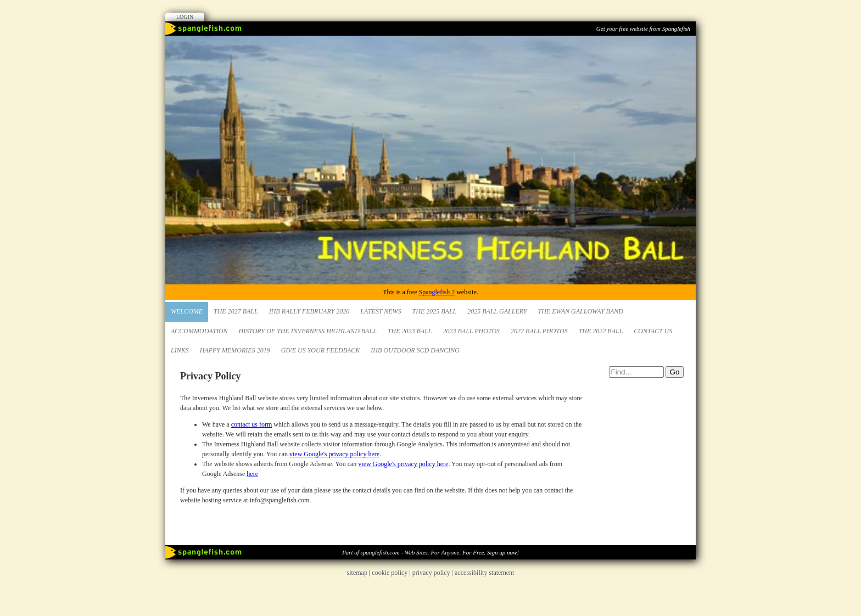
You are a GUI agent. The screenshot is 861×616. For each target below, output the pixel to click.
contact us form (252, 424)
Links (180, 350)
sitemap (357, 573)
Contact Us (653, 331)
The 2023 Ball (410, 331)
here (252, 474)
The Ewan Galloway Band (581, 311)
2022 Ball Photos (539, 331)
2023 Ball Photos (472, 331)
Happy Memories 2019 (235, 350)
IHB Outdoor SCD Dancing (415, 350)
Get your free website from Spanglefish (643, 29)
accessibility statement (484, 573)
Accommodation (199, 331)
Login (185, 17)
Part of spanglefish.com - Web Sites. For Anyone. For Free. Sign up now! (431, 552)
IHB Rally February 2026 (309, 311)
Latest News (381, 311)
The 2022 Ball (601, 331)
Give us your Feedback (321, 350)
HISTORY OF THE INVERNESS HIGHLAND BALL (308, 331)
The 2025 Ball (435, 311)
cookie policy (390, 573)
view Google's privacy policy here (334, 454)
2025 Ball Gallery (497, 311)
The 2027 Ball (236, 311)
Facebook (670, 47)
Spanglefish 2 (437, 292)
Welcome (187, 311)
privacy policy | (434, 573)
